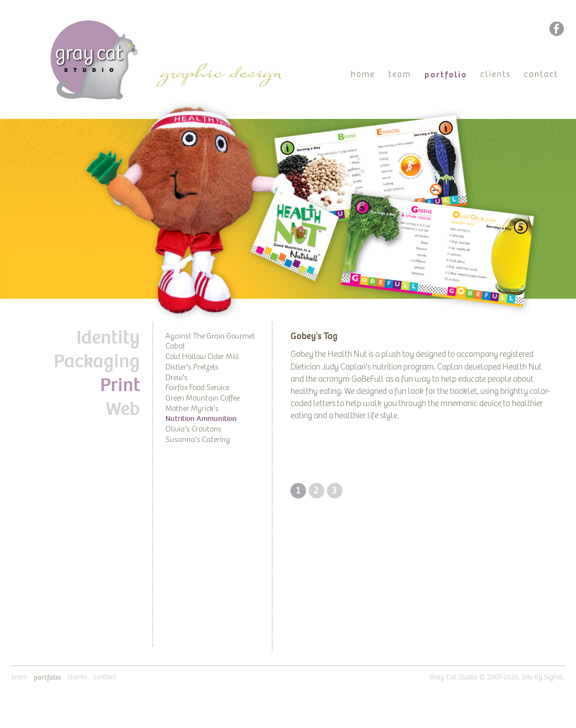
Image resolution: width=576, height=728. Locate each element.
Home (363, 74)
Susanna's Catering (198, 440)
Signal (554, 677)
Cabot (175, 346)
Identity (108, 337)
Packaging (97, 361)
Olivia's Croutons (193, 429)
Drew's (177, 378)
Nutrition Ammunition (201, 418)
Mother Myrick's (192, 409)
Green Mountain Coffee (203, 398)
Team (400, 74)
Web (123, 409)
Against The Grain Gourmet (210, 336)
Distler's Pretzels (192, 367)
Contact (541, 74)
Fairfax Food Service (197, 388)
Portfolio (446, 75)
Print (120, 385)
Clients (495, 74)
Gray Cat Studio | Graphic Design (104, 25)
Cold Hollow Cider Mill (202, 357)
